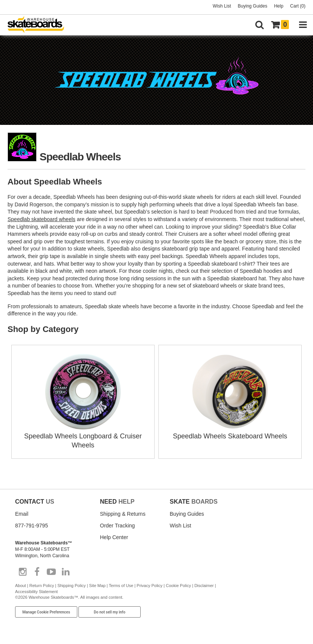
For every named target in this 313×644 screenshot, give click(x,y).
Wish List (222, 6)
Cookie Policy (179, 586)
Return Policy (42, 586)
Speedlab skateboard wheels (41, 219)
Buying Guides (253, 6)
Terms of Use (121, 586)
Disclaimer (204, 586)
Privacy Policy (149, 586)
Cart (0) (298, 6)
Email (22, 514)
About (21, 586)
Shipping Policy (71, 586)
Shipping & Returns (123, 514)
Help (279, 6)
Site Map (97, 586)
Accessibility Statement (36, 592)
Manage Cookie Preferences (46, 612)
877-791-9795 (31, 526)
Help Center (114, 537)
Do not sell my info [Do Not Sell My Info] (110, 612)
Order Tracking (117, 526)
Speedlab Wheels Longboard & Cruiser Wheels (83, 436)
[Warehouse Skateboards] (40, 25)
